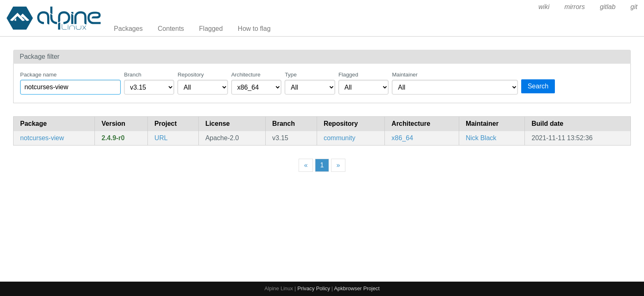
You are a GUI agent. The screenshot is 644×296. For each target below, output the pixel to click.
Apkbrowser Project (357, 288)
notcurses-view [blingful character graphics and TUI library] (42, 138)
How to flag (254, 29)
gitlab (607, 7)
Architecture (246, 75)
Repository (191, 75)
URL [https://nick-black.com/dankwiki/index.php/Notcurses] (161, 138)
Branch (133, 75)
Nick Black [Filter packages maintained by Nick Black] (481, 138)
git (634, 7)
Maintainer (405, 75)
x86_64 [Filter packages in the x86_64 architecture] (402, 138)
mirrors (575, 7)
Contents (171, 29)
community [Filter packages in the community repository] (339, 138)
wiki (544, 7)
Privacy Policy (314, 288)
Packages (128, 29)
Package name (38, 75)
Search (538, 86)
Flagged (211, 29)
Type (291, 75)
